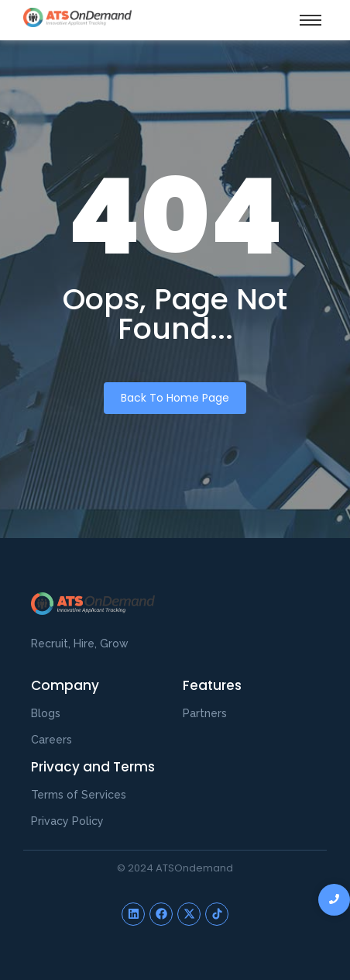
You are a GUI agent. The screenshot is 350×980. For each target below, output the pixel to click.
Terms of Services (79, 795)
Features (212, 685)
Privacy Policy (67, 821)
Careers (51, 740)
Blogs (46, 713)
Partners (205, 713)
